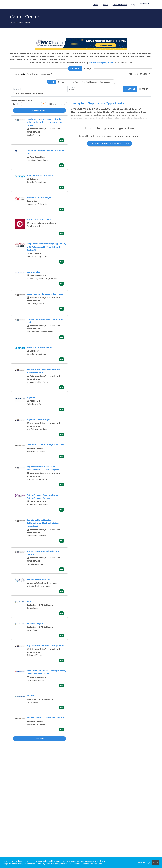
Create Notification (57, 104)
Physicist (31, 397)
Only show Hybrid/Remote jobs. (29, 93)
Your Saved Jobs (107, 82)
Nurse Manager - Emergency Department (45, 294)
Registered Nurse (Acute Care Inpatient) (45, 645)
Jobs (23, 74)
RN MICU (31, 696)
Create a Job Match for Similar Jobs (110, 143)
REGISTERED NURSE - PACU (39, 220)
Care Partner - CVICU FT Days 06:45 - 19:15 (45, 445)
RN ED (29, 601)
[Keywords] (40, 89)
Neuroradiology (34, 272)
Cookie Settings (143, 863)
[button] (144, 89)
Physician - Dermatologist (39, 419)
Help (134, 74)
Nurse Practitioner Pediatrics (40, 347)
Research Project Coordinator (40, 175)
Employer (88, 68)
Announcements (120, 5)
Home (95, 5)
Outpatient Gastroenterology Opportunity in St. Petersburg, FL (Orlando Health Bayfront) (46, 247)
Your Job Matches (89, 82)
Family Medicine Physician (38, 579)
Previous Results (39, 110)
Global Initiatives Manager (39, 197)
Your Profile (33, 74)
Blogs (134, 5)
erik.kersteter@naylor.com (101, 62)
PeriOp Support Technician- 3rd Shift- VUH (46, 718)
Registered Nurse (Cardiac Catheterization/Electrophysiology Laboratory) (43, 523)
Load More (39, 739)
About (105, 5)
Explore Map (73, 82)
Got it (156, 863)
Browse (61, 82)
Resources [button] (45, 74)
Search (51, 82)
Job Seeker (75, 68)
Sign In (145, 74)
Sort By (16, 104)
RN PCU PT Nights (35, 623)
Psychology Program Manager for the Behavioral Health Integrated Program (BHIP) (45, 122)
